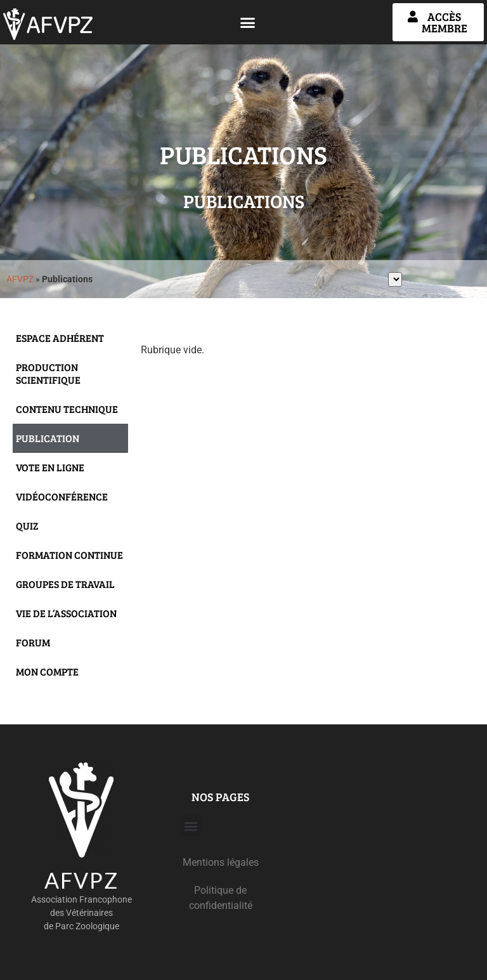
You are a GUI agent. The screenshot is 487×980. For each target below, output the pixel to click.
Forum (33, 642)
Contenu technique (67, 409)
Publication (48, 438)
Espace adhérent (60, 338)
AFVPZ (20, 279)
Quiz (27, 526)
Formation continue (69, 555)
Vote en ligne (50, 467)
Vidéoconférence (62, 496)
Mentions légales (221, 862)
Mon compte (47, 671)
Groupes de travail (65, 584)
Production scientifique (48, 373)
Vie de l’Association (66, 613)
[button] (248, 22)
